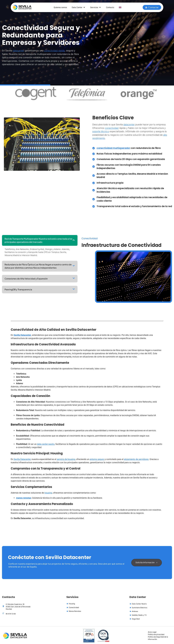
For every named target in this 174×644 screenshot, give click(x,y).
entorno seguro (97, 459)
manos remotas (24, 498)
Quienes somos (59, 7)
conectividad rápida (54, 51)
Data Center (78, 7)
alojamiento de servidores (136, 459)
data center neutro (46, 444)
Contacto (112, 7)
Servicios (96, 7)
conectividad (112, 128)
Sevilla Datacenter (22, 335)
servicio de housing (66, 459)
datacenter (18, 51)
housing (48, 493)
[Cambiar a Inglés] (122, 7)
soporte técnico (101, 132)
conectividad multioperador (113, 148)
